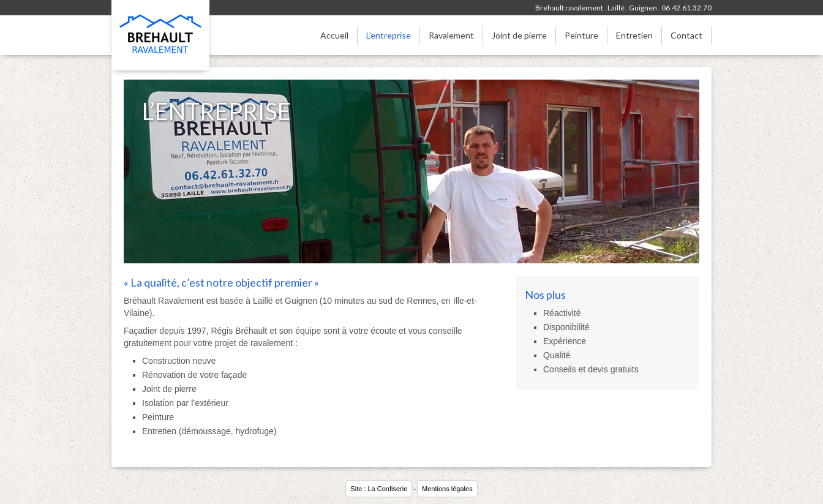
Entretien (634, 35)
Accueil (334, 35)
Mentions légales (447, 489)
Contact (686, 35)
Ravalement (451, 35)
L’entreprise (389, 35)
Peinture (581, 35)
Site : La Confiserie (379, 489)
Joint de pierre (519, 35)
